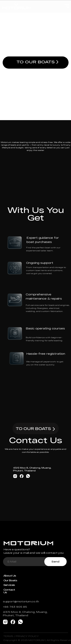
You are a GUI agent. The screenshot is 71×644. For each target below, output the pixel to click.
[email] (24, 562)
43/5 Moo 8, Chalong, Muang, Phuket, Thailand (25, 614)
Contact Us (9, 591)
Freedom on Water (35, 36)
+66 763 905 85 (15, 607)
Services (9, 585)
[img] (57, 62)
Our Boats (10, 580)
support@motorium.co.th (21, 601)
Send (55, 562)
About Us (10, 576)
